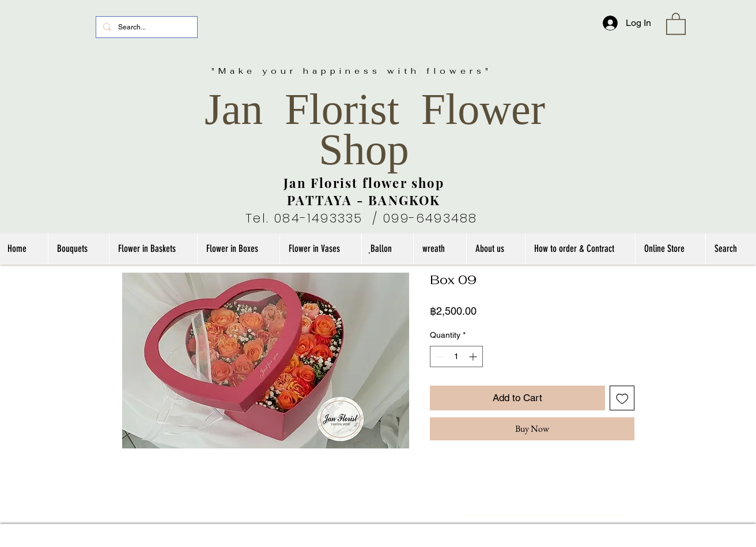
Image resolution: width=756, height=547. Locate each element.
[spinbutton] (456, 357)
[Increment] (474, 357)
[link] (676, 23)
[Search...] (145, 27)
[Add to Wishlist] (622, 398)
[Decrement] (439, 357)
